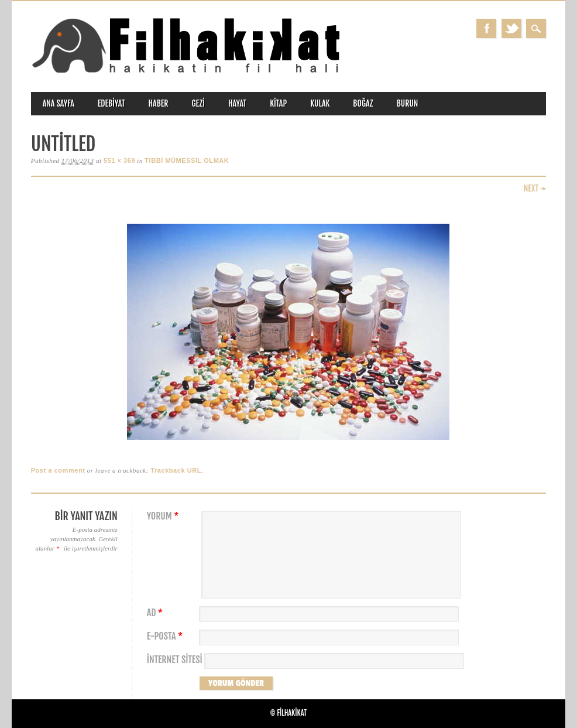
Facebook (486, 28)
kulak (320, 103)
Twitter (511, 28)
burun (408, 103)
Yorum (164, 516)
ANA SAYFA (59, 103)
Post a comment (58, 470)
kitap (278, 103)
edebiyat (111, 103)
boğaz (363, 103)
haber (159, 103)
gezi (199, 103)
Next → (535, 188)
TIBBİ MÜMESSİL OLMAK (187, 160)
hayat (237, 103)
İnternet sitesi (175, 660)
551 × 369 (119, 160)
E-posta (166, 636)
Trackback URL (176, 470)
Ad (156, 613)
